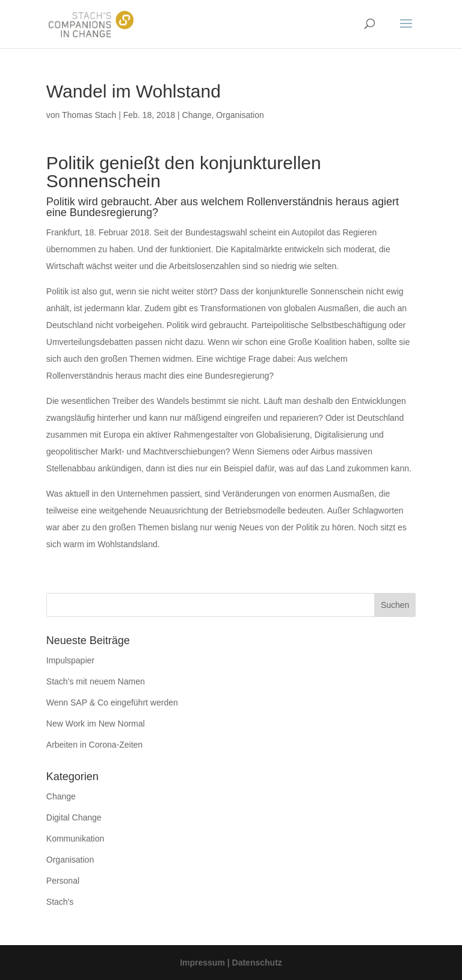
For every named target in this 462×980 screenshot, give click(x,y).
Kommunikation (75, 839)
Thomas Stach (89, 115)
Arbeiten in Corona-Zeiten (94, 745)
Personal (63, 881)
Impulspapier (70, 660)
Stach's (60, 902)
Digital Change (74, 817)
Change (197, 115)
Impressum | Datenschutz (231, 963)
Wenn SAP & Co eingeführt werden (112, 702)
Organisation (240, 115)
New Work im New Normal (96, 724)
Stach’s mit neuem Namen (96, 681)
